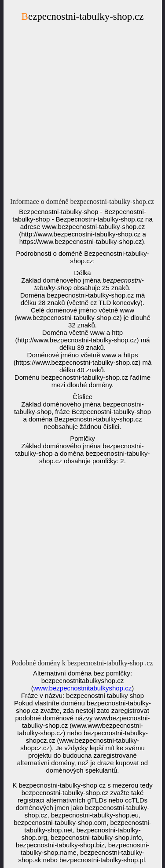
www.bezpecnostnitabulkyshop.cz (82, 688)
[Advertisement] (82, 112)
